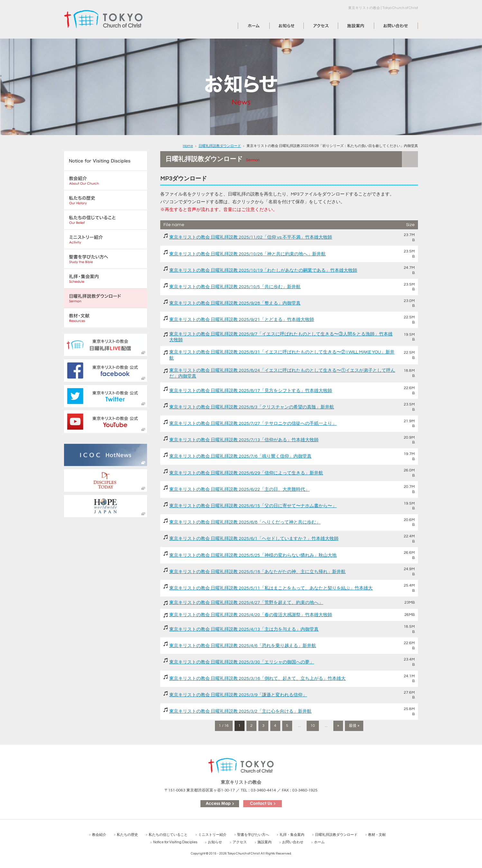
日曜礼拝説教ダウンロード (220, 146)
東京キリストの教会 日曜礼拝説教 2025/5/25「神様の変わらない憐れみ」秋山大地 (253, 555)
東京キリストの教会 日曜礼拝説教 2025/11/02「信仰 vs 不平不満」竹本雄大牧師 (251, 237)
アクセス (313, 26)
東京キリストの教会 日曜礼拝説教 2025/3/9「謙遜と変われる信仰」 (238, 695)
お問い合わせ (388, 26)
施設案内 (347, 26)
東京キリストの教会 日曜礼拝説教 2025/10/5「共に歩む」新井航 (235, 287)
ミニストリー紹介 (212, 835)
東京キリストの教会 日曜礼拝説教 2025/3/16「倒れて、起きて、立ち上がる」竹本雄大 (257, 679)
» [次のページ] (338, 726)
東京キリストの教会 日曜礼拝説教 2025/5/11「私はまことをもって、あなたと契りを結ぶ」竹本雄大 (271, 588)
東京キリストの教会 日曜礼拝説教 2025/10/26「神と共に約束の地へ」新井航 (247, 254)
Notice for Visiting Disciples (175, 842)
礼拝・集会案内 (292, 835)
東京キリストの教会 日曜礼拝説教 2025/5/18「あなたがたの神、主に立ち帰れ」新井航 (257, 572)
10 (313, 726)
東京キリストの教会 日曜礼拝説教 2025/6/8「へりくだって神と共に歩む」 (245, 522)
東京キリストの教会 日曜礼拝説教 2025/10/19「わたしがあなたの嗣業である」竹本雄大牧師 (263, 270)
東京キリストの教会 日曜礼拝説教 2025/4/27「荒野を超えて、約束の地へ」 (246, 603)
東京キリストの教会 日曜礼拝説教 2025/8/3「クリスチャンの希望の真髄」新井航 (252, 407)
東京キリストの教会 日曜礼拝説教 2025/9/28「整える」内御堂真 (235, 303)
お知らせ (279, 26)
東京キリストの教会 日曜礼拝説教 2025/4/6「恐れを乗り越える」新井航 (243, 646)
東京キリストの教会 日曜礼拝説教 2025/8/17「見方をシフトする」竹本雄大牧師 (251, 391)
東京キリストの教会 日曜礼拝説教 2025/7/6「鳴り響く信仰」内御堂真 (240, 456)
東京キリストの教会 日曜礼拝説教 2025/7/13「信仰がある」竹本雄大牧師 (244, 440)
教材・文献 (377, 835)
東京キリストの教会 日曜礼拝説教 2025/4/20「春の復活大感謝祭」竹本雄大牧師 (251, 615)
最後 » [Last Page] (354, 726)
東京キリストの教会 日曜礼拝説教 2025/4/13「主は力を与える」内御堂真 (244, 629)
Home (188, 146)
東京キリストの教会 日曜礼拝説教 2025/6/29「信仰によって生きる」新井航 (246, 473)
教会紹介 (99, 835)
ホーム (245, 26)
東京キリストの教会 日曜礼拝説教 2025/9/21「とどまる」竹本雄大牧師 (242, 320)
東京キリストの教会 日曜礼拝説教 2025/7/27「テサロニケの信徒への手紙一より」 (253, 424)
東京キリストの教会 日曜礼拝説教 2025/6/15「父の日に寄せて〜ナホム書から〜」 (253, 506)
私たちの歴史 (127, 835)
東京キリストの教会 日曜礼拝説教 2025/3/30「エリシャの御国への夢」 (242, 662)
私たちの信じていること (168, 835)
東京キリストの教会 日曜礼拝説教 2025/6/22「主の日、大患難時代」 (239, 489)
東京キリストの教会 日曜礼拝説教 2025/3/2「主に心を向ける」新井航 (240, 711)
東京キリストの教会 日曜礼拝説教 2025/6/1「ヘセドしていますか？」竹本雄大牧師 (254, 539)
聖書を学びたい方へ (253, 835)
